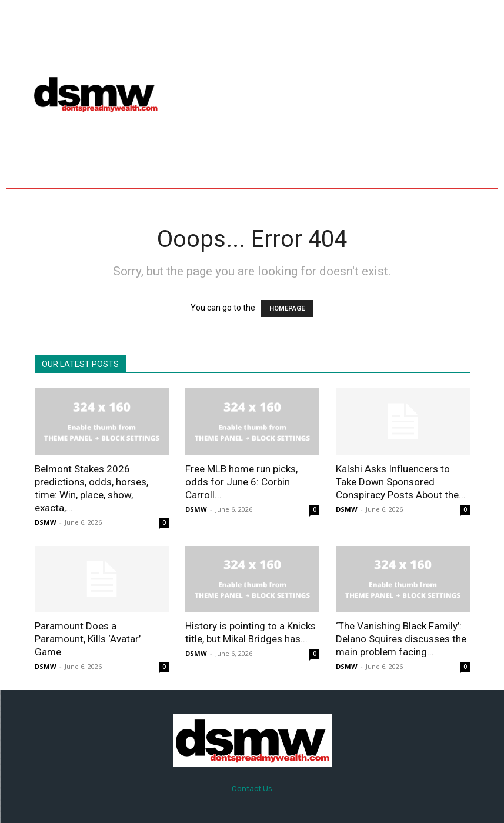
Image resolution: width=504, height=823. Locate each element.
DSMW (46, 522)
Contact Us (252, 789)
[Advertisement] (337, 94)
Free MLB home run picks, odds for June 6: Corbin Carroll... (241, 482)
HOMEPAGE (287, 309)
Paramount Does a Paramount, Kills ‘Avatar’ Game (88, 639)
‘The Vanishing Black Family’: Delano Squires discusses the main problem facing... (401, 639)
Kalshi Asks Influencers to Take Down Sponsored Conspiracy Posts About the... (401, 482)
